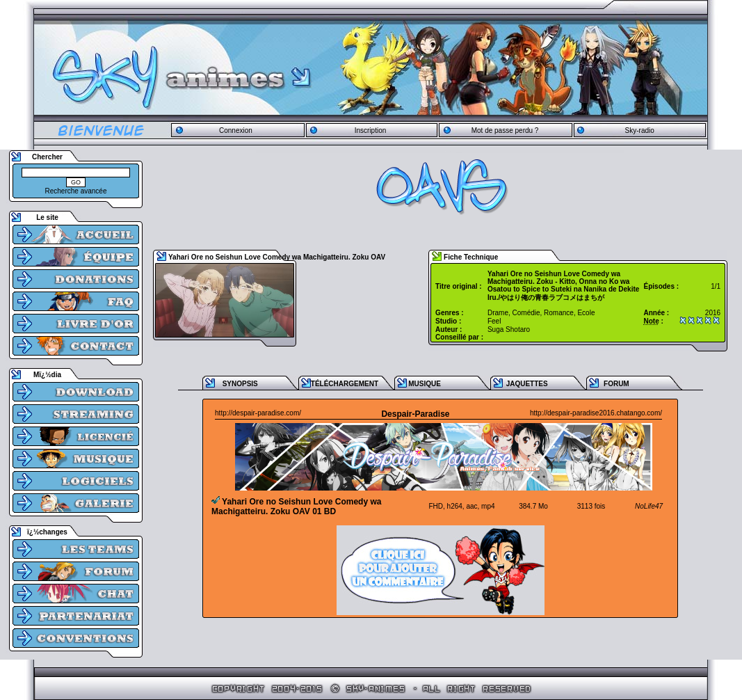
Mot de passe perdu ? (505, 130)
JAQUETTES (527, 384)
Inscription (371, 130)
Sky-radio (640, 130)
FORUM (616, 384)
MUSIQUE (425, 384)
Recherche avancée (76, 191)
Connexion (236, 130)
